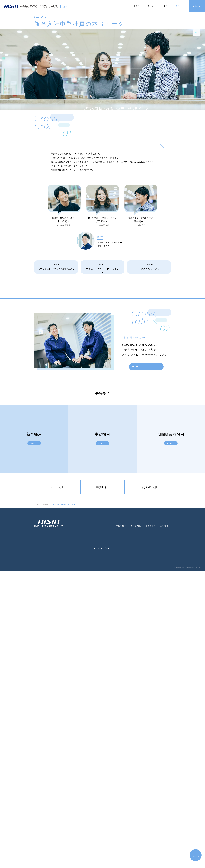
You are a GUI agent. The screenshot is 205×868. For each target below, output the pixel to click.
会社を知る (153, 6)
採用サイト (66, 7)
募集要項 (197, 6)
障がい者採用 (149, 784)
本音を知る (139, 6)
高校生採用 (102, 784)
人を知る (180, 6)
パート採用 (56, 784)
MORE (136, 663)
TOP (37, 801)
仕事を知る (167, 6)
